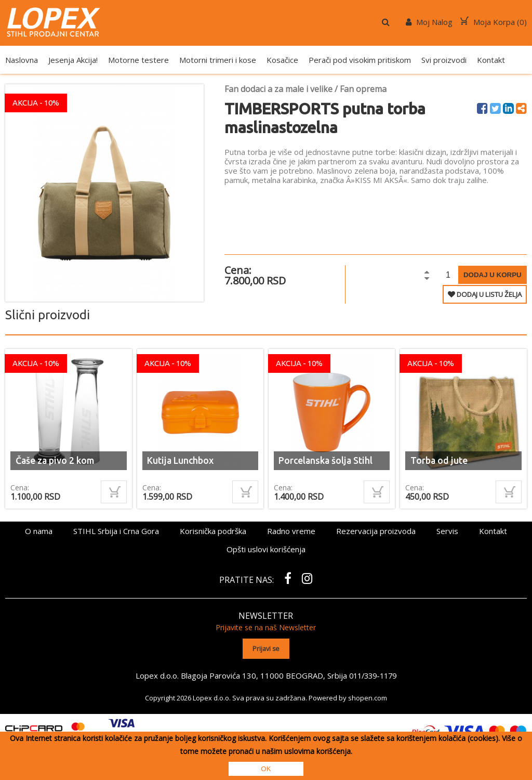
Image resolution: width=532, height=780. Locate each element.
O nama (39, 531)
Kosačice (282, 60)
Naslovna (22, 60)
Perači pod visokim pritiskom (360, 60)
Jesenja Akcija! (73, 60)
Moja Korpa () (494, 22)
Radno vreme (291, 531)
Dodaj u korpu (493, 275)
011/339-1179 (373, 674)
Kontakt (491, 60)
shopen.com (368, 697)
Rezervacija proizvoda (376, 531)
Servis (447, 531)
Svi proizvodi (444, 60)
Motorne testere (138, 60)
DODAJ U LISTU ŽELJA (485, 294)
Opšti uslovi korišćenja (266, 549)
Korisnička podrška (213, 531)
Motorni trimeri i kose (218, 60)
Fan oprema (363, 89)
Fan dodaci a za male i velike (278, 89)
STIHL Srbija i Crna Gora (116, 531)
